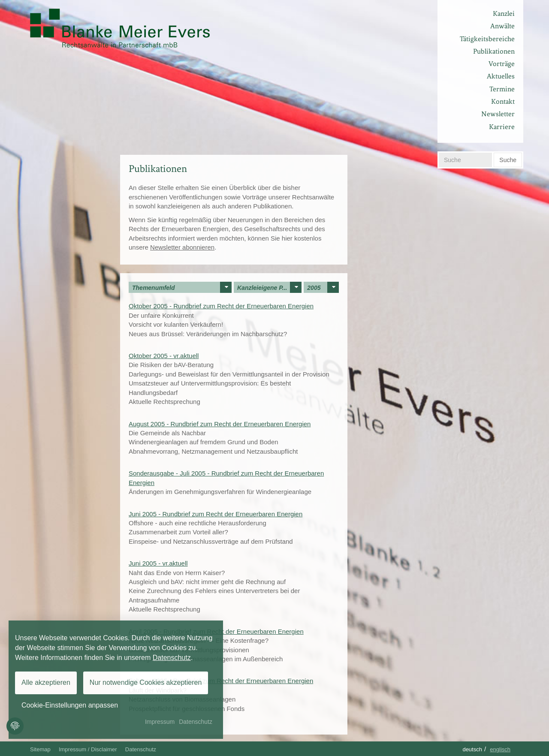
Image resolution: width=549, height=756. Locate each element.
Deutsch (472, 749)
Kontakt (503, 101)
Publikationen (494, 51)
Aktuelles (501, 76)
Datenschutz (141, 749)
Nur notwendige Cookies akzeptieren (146, 682)
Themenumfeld (182, 287)
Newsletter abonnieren (182, 247)
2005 (323, 287)
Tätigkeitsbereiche (487, 39)
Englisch (500, 749)
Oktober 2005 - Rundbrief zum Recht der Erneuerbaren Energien (221, 306)
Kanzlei (504, 14)
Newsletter (498, 114)
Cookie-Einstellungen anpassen (70, 705)
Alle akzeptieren (46, 682)
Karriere (502, 127)
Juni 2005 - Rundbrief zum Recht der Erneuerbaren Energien (216, 514)
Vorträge (502, 64)
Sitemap (40, 749)
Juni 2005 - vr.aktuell (158, 563)
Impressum (160, 722)
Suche (508, 160)
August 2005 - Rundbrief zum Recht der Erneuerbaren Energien (220, 424)
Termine (502, 89)
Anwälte (502, 26)
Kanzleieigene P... (269, 287)
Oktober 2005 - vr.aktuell (164, 356)
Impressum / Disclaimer (88, 749)
